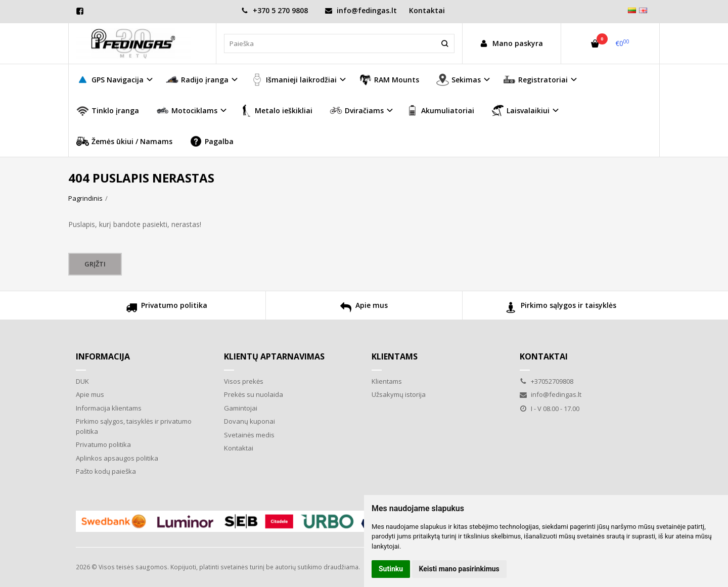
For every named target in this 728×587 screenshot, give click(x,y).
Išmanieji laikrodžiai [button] (294, 80)
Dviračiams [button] (357, 110)
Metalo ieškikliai (276, 110)
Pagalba (212, 141)
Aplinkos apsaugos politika (117, 458)
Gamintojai (241, 408)
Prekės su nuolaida (254, 394)
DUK (82, 381)
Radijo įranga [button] (197, 80)
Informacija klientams (109, 408)
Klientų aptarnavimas (274, 356)
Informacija (103, 356)
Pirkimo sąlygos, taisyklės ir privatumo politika (134, 426)
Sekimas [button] (459, 80)
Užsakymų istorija (399, 394)
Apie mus (364, 309)
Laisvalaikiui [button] (520, 110)
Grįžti (95, 264)
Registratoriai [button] (535, 80)
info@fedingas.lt (361, 10)
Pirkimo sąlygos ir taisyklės (561, 309)
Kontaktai (427, 10)
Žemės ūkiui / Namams (124, 141)
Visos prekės (244, 381)
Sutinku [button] (391, 569)
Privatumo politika (167, 309)
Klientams (395, 356)
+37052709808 (547, 381)
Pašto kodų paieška (106, 471)
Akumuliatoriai (440, 110)
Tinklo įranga (108, 110)
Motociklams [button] (187, 110)
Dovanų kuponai (249, 421)
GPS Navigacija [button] (110, 80)
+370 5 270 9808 (275, 10)
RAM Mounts (389, 80)
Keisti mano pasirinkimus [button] (459, 569)
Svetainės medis (249, 435)
